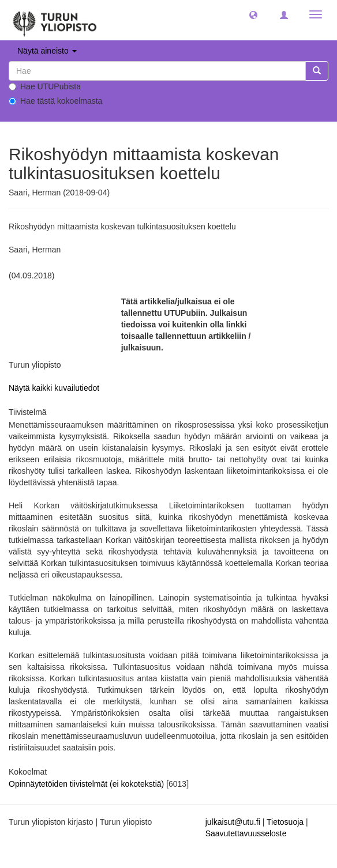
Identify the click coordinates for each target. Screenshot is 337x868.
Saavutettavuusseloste (246, 833)
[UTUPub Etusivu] (55, 20)
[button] (253, 14)
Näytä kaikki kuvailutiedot (54, 388)
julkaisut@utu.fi (233, 822)
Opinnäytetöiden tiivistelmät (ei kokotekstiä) (87, 784)
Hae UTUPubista (45, 86)
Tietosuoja (285, 822)
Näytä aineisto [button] (47, 51)
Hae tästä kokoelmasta (55, 101)
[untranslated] (157, 71)
